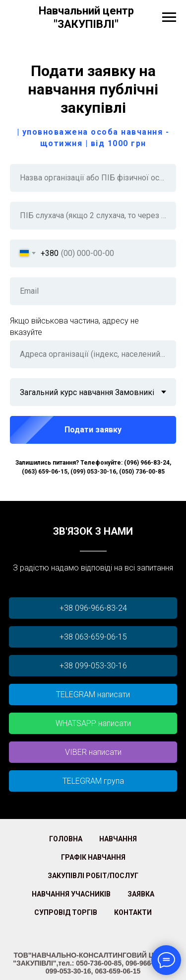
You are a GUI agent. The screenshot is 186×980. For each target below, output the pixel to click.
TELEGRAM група (93, 781)
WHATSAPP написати (93, 723)
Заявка (141, 894)
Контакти (133, 912)
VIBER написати (93, 752)
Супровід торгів (66, 912)
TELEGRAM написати (93, 694)
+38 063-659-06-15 (93, 637)
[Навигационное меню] (169, 17)
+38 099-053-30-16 (93, 666)
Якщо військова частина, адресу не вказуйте (74, 327)
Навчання (118, 839)
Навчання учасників (71, 894)
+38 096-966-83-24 (93, 608)
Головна (66, 839)
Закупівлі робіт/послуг (93, 876)
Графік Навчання (93, 857)
